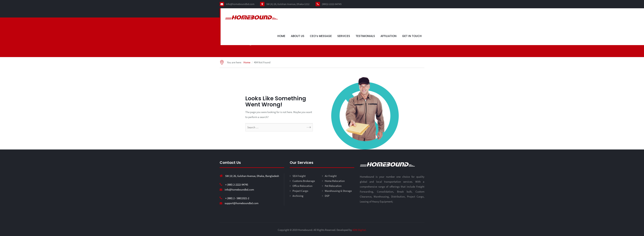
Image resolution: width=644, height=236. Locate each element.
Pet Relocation (333, 186)
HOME (281, 36)
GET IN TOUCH (412, 36)
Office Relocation (302, 186)
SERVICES (344, 36)
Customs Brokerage (304, 181)
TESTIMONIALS (365, 36)
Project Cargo (300, 191)
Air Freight (331, 176)
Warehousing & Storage (338, 191)
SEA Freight (299, 176)
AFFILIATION (388, 36)
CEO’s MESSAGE (321, 36)
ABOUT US (298, 36)
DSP (327, 196)
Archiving (298, 196)
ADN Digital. (359, 230)
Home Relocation (335, 181)
